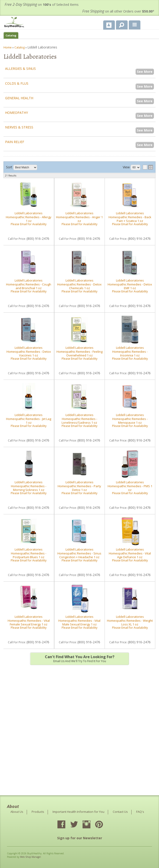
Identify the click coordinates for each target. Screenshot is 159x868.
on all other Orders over (118, 11)
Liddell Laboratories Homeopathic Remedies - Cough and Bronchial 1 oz (29, 284)
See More (145, 72)
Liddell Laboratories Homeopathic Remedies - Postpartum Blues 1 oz (29, 553)
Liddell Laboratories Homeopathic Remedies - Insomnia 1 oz (130, 351)
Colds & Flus (17, 83)
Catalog (11, 35)
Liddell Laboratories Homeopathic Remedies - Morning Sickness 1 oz (29, 486)
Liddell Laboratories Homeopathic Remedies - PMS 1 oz (130, 486)
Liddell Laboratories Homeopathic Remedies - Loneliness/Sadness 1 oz (79, 419)
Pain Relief (15, 142)
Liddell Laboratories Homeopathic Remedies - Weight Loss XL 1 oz (130, 620)
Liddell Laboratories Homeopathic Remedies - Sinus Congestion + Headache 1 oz (79, 553)
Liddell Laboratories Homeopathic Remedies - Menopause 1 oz (130, 419)
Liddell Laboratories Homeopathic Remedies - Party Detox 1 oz (79, 486)
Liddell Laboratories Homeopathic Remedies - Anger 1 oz (79, 217)
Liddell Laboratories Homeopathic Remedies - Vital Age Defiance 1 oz (130, 553)
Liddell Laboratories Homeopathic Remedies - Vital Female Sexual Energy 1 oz (29, 620)
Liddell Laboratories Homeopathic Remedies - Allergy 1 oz (29, 217)
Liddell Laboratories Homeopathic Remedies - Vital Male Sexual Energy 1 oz (79, 620)
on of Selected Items (42, 5)
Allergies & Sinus (20, 69)
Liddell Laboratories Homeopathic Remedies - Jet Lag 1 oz (29, 419)
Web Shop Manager (30, 857)
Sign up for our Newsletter (80, 838)
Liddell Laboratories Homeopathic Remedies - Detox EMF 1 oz (130, 284)
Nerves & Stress (19, 127)
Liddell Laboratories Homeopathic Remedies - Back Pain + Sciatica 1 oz (130, 217)
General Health (19, 98)
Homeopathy (17, 113)
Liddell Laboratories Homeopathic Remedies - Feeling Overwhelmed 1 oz (79, 351)
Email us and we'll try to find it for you (79, 659)
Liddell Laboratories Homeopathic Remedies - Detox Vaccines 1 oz (29, 351)
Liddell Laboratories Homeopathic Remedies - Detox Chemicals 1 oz (79, 284)
